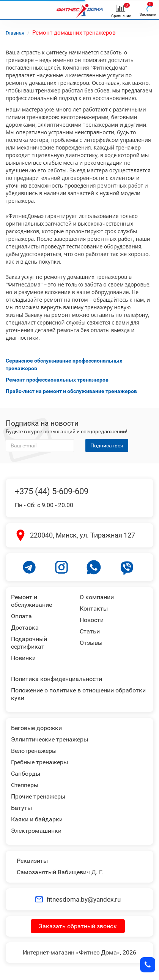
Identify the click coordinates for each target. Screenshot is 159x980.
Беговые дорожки (36, 728)
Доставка (25, 628)
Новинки (23, 658)
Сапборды (26, 774)
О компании (97, 597)
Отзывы (91, 643)
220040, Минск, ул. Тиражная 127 (83, 535)
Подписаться (107, 445)
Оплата (21, 616)
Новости (92, 620)
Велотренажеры (34, 751)
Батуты (21, 808)
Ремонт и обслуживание (31, 601)
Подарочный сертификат (29, 643)
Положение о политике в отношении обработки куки (78, 694)
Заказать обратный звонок (78, 926)
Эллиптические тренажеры (50, 739)
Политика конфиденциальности (57, 679)
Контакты (94, 609)
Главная (15, 33)
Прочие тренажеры (38, 796)
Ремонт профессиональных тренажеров (57, 380)
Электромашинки (36, 831)
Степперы (25, 785)
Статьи (90, 631)
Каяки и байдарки (37, 819)
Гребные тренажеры (39, 762)
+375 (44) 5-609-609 (52, 491)
